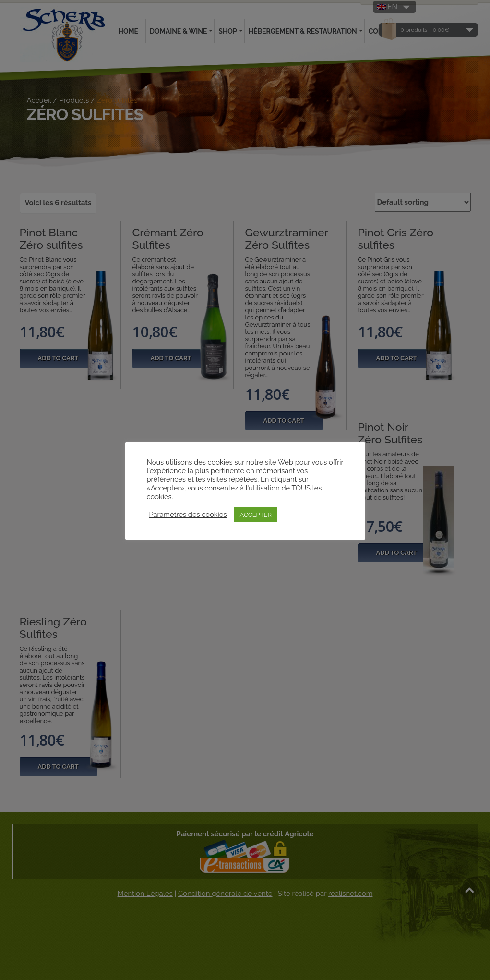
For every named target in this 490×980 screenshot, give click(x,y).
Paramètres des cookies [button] (188, 514)
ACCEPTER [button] (256, 515)
